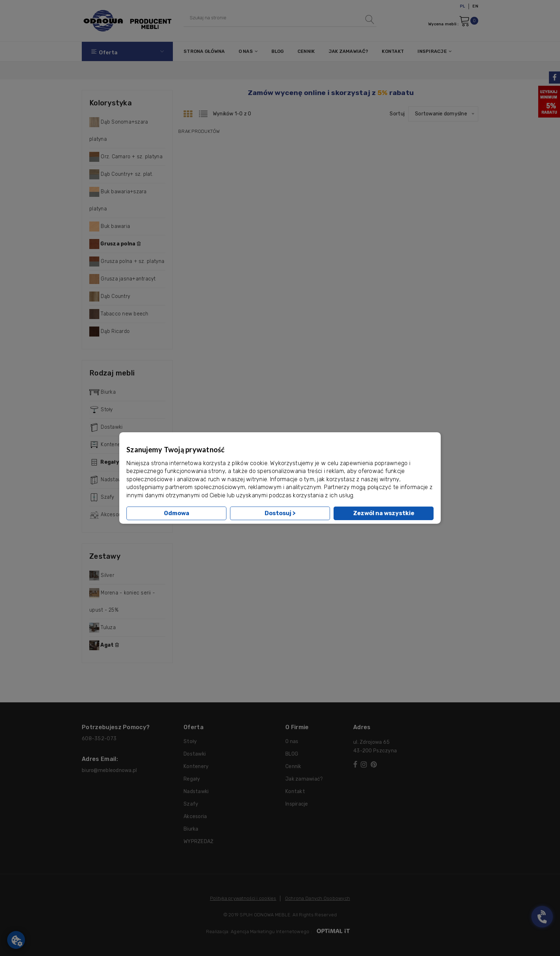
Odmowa (177, 513)
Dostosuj (280, 513)
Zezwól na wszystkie (384, 513)
